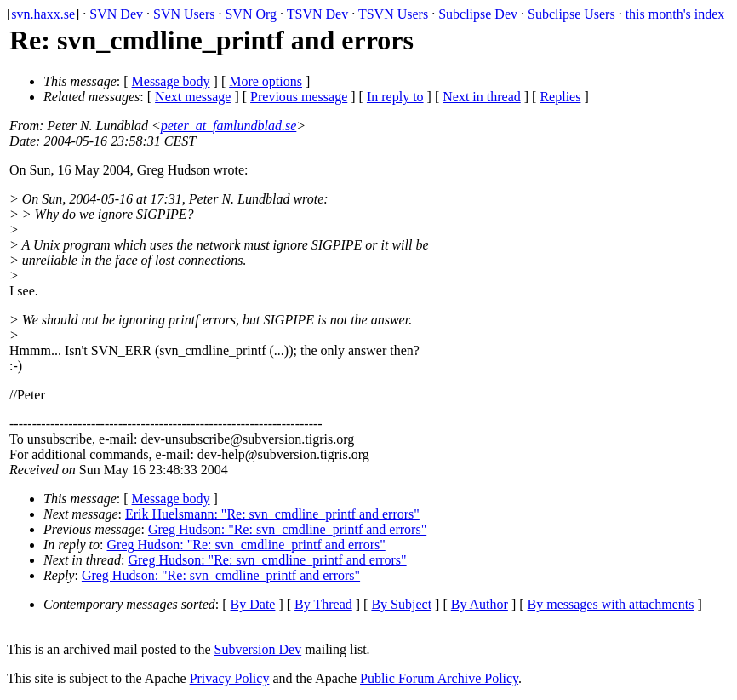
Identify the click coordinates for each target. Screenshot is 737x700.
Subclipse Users (571, 14)
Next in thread (482, 97)
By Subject (401, 604)
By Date (253, 604)
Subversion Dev (258, 649)
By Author (480, 604)
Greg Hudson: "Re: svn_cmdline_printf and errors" (287, 529)
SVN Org (251, 14)
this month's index (675, 14)
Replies (560, 97)
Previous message (299, 97)
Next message (193, 97)
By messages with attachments (611, 604)
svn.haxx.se (43, 14)
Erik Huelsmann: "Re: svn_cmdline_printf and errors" (272, 514)
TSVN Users (393, 14)
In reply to (395, 97)
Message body (171, 81)
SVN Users (184, 14)
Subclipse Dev (478, 14)
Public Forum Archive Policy (439, 678)
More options (266, 81)
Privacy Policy (230, 678)
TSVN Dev (317, 14)
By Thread (323, 604)
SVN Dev (116, 14)
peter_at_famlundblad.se (229, 126)
